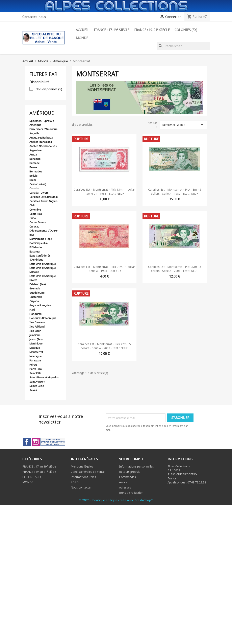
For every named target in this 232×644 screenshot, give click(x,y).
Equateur (35, 252)
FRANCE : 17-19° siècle (112, 30)
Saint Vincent (37, 382)
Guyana (34, 301)
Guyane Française (40, 305)
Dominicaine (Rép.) (41, 239)
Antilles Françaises (41, 142)
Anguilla (34, 133)
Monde (82, 38)
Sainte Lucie (37, 386)
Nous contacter (81, 487)
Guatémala (36, 297)
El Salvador (36, 247)
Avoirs (123, 482)
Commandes (127, 477)
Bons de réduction (131, 493)
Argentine (35, 150)
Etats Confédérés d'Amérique (40, 258)
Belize (33, 167)
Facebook (27, 442)
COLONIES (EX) (32, 477)
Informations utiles (83, 477)
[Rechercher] (183, 46)
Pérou (33, 365)
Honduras (35, 314)
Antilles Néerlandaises (43, 146)
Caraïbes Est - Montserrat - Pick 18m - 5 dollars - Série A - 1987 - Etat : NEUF (175, 192)
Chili (32, 205)
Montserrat (36, 352)
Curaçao (34, 226)
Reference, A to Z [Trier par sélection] (183, 125)
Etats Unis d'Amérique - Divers (43, 278)
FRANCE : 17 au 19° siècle (39, 466)
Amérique (42, 113)
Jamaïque (35, 335)
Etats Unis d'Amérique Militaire (43, 270)
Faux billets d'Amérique (43, 129)
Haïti (32, 310)
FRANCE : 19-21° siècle (152, 30)
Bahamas (35, 159)
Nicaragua (35, 356)
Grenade (35, 288)
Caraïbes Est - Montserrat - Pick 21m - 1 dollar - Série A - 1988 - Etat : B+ (104, 269)
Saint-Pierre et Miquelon (44, 377)
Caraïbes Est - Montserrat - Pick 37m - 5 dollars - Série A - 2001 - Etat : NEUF (175, 269)
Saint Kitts (35, 373)
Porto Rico (36, 369)
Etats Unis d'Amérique (43, 264)
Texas (33, 390)
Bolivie (33, 176)
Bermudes (36, 171)
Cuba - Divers (38, 222)
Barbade (35, 163)
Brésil (33, 180)
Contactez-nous (34, 17)
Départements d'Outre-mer (44, 233)
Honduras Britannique (43, 318)
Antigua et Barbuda (41, 138)
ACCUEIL (82, 30)
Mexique (35, 348)
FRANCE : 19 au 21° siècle (39, 472)
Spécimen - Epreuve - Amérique (43, 123)
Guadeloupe (37, 293)
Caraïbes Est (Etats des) (44, 197)
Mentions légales (82, 466)
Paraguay (35, 360)
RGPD (75, 482)
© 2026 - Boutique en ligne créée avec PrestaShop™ (116, 500)
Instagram (36, 442)
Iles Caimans (37, 322)
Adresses (125, 487)
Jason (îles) (36, 339)
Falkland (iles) (38, 284)
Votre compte (132, 459)
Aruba (33, 154)
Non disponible (49, 89)
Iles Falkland (37, 327)
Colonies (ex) (186, 30)
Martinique (36, 343)
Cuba (33, 218)
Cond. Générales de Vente (88, 472)
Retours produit (130, 472)
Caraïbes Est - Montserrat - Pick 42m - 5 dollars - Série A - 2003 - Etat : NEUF (104, 346)
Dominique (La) (38, 243)
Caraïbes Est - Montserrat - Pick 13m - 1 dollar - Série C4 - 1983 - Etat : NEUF (104, 192)
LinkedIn (53, 442)
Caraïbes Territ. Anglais (43, 201)
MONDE (28, 482)
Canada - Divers (39, 193)
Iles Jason (35, 331)
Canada (34, 188)
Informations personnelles (136, 466)
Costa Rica (36, 214)
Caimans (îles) (38, 184)
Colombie (35, 210)
